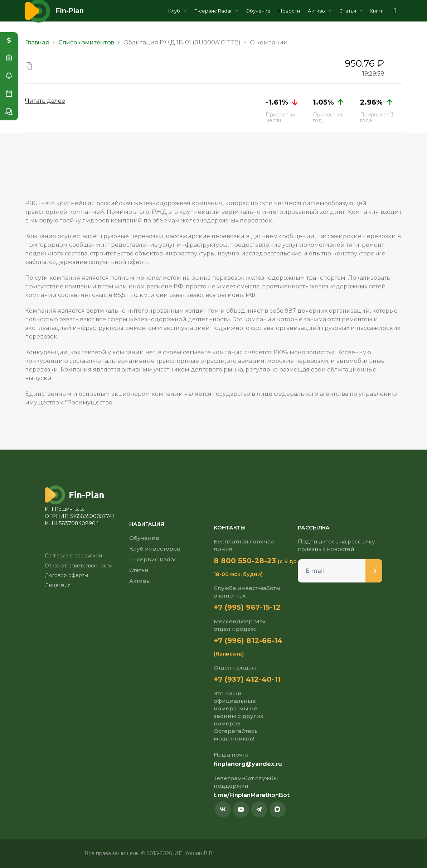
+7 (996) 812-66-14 (248, 641)
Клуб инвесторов (155, 549)
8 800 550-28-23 (245, 561)
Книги (377, 11)
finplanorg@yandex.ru (248, 764)
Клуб (177, 11)
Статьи (351, 11)
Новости (289, 11)
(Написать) (229, 654)
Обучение (258, 11)
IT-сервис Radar (216, 11)
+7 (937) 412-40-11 (247, 679)
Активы (320, 11)
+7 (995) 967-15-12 (247, 607)
